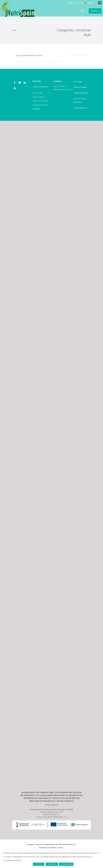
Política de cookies (80, 87)
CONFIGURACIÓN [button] (66, 864)
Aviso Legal (78, 81)
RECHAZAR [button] (52, 864)
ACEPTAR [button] (39, 864)
